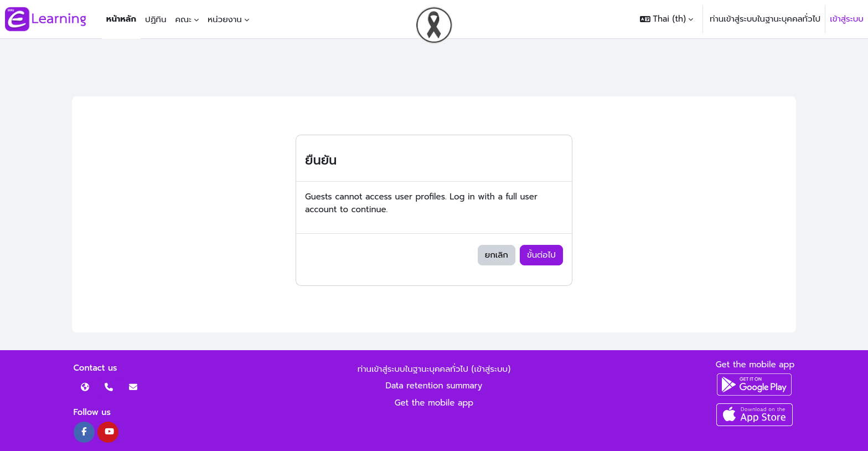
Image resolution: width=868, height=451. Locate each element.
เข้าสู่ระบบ (847, 19)
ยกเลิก (497, 255)
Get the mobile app (434, 403)
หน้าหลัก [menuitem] (121, 19)
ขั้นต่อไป (541, 255)
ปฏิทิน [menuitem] (156, 19)
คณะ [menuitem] (183, 19)
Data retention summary (434, 386)
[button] (666, 19)
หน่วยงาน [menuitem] (225, 19)
